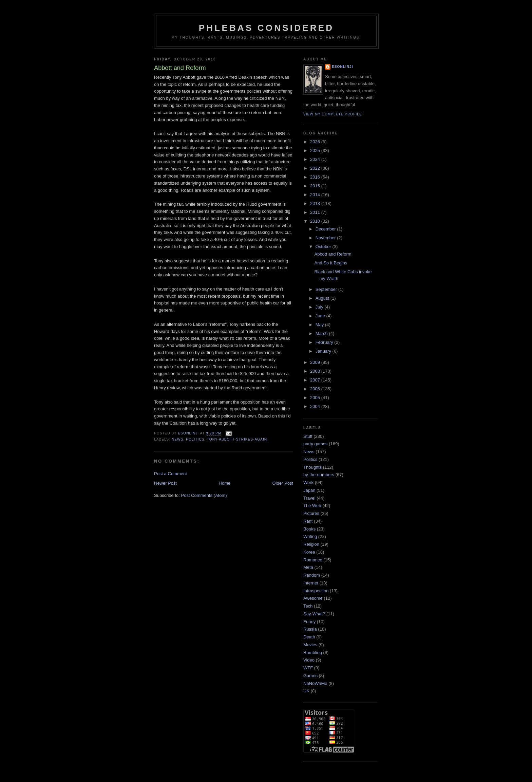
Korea (309, 552)
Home (225, 483)
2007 (316, 380)
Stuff (308, 436)
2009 (316, 362)
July (320, 307)
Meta (308, 567)
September (327, 289)
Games (310, 676)
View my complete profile (333, 114)
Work (308, 482)
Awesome (313, 598)
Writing (310, 536)
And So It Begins (331, 263)
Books (309, 529)
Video (309, 660)
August (323, 298)
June (321, 316)
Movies (310, 645)
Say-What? (314, 614)
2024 (316, 159)
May (320, 325)
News (177, 439)
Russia (310, 629)
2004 (316, 406)
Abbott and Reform (333, 254)
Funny (309, 622)
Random (312, 575)
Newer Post (165, 483)
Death (309, 637)
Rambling (313, 653)
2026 (316, 142)
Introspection (316, 591)
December (326, 229)
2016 (316, 177)
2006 (316, 389)
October (324, 247)
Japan (309, 490)
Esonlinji (343, 67)
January (324, 351)
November (326, 238)
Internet (311, 583)
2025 (316, 151)
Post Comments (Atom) (204, 495)
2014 (316, 195)
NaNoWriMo (315, 683)
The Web (312, 506)
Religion (311, 544)
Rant (308, 521)
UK (306, 691)
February (325, 342)
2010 (316, 221)
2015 (316, 186)
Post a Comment (170, 474)
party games (316, 444)
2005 (316, 398)
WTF (308, 668)
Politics (195, 439)
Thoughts (312, 467)
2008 (316, 371)
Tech (308, 606)
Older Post (283, 483)
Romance (313, 560)
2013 (316, 203)
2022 (316, 168)
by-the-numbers (319, 475)
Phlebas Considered (266, 28)
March (322, 333)
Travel (309, 498)
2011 (316, 212)
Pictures (311, 513)
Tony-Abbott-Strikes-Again (237, 439)
